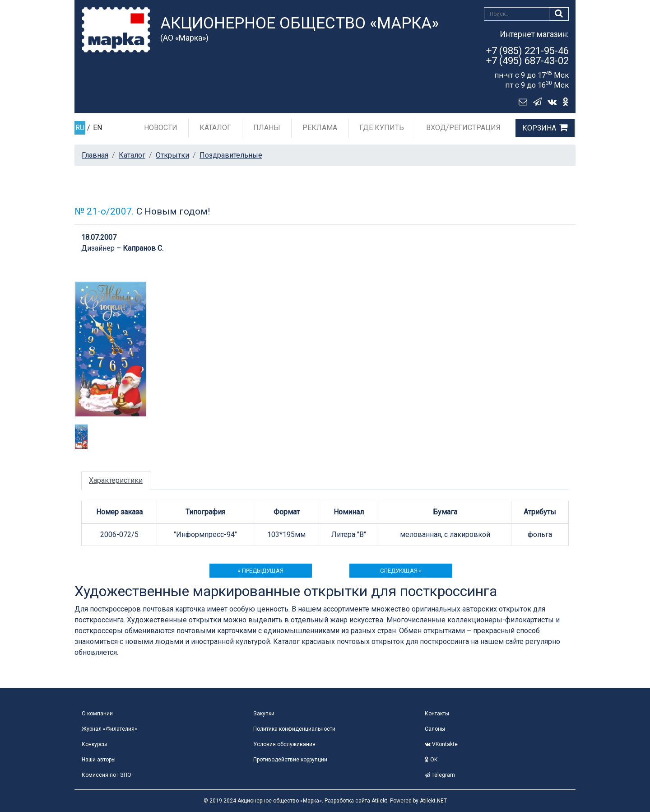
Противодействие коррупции (290, 760)
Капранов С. (143, 248)
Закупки (264, 714)
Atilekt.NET (433, 801)
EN (97, 128)
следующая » (401, 571)
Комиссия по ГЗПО (107, 775)
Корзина (539, 128)
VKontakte (441, 744)
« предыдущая (261, 571)
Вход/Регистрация (463, 128)
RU (80, 128)
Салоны (435, 729)
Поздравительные (231, 155)
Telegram (440, 775)
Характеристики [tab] (116, 480)
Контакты (437, 714)
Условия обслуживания (284, 744)
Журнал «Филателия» (109, 729)
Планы (267, 128)
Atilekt (379, 801)
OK (431, 760)
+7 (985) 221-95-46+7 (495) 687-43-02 (527, 56)
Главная (95, 155)
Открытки (172, 155)
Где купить (382, 128)
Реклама (320, 128)
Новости (161, 128)
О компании (97, 714)
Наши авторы (99, 760)
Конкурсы (94, 744)
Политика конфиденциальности (294, 729)
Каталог (215, 128)
